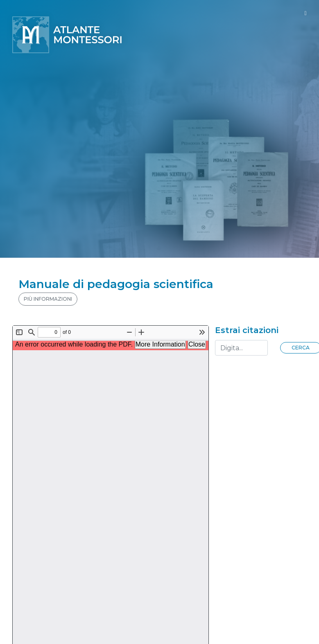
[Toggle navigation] (305, 13)
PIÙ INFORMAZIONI (48, 299)
